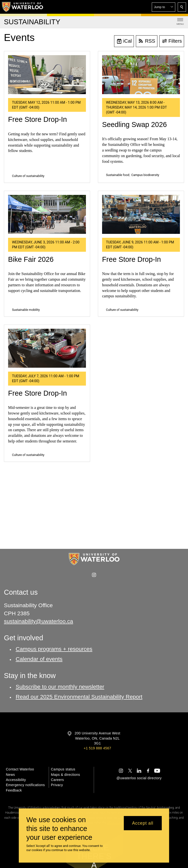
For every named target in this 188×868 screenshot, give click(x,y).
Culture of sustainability (28, 176)
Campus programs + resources (54, 649)
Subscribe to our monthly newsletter (60, 687)
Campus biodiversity (145, 175)
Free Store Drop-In (37, 119)
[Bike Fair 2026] (47, 214)
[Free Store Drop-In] (47, 75)
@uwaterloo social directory (139, 778)
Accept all (143, 823)
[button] (164, 7)
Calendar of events (39, 659)
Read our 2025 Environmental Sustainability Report (79, 697)
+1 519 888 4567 (97, 748)
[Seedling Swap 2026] (141, 75)
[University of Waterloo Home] (23, 7)
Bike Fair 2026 (31, 259)
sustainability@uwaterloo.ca (39, 621)
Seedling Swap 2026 (134, 125)
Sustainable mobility (26, 310)
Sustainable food (118, 175)
